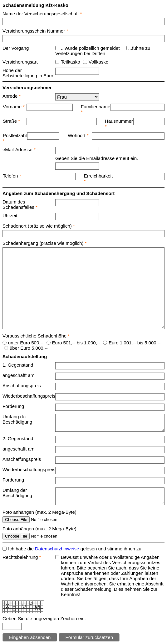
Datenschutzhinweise (57, 549)
